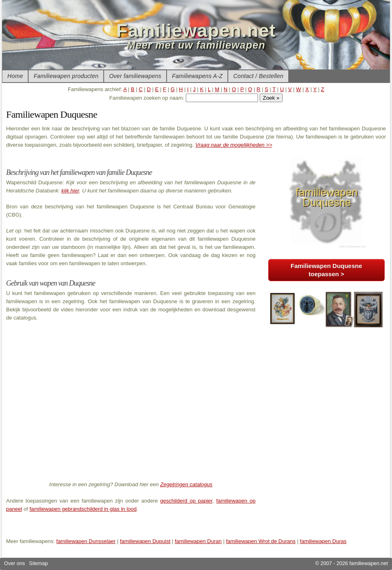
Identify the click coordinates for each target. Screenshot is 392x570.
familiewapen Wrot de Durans (261, 541)
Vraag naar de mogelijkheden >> (234, 145)
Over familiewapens (135, 76)
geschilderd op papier (186, 501)
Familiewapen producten (66, 76)
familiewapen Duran (198, 541)
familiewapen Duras (323, 541)
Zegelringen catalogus (186, 484)
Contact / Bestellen (258, 76)
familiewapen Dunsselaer (86, 541)
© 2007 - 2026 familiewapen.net (352, 563)
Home (15, 76)
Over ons (14, 563)
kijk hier (70, 191)
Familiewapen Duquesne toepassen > (326, 270)
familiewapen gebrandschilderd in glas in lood (83, 509)
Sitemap (38, 563)
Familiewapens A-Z (197, 76)
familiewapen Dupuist (145, 541)
